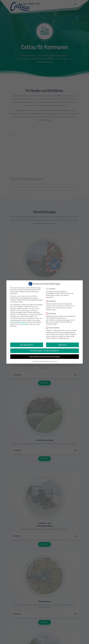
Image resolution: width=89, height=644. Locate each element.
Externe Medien (54, 327)
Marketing (52, 313)
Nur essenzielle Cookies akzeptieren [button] (44, 350)
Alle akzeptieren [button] (27, 344)
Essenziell (52, 288)
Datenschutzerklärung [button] (45, 361)
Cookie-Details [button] (35, 361)
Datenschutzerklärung (17, 322)
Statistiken (52, 300)
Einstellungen (24, 323)
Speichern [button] (62, 344)
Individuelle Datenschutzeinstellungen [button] (45, 356)
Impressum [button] (54, 361)
